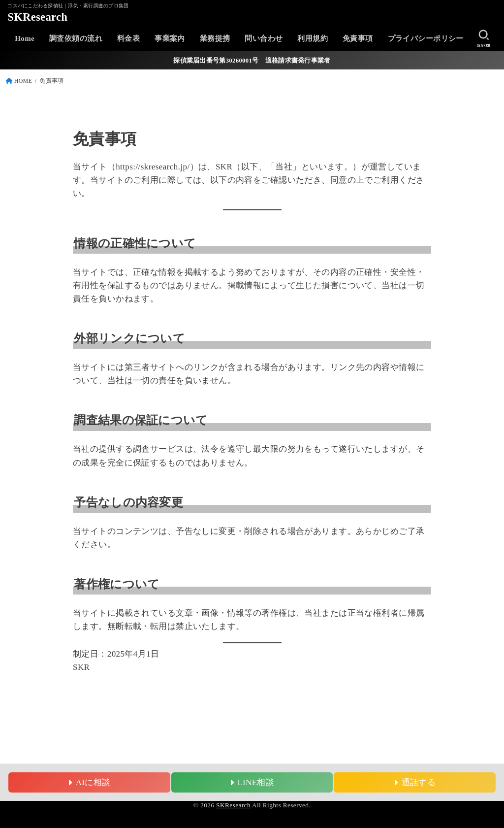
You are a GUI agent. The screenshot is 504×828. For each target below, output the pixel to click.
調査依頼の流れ (76, 38)
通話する (415, 782)
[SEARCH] (484, 38)
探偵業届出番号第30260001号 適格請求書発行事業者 (252, 61)
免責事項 (358, 38)
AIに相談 (89, 782)
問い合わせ (264, 38)
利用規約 (313, 38)
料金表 (128, 38)
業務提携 (215, 38)
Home (25, 38)
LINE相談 (252, 782)
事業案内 (170, 38)
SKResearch (37, 17)
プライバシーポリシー (426, 38)
